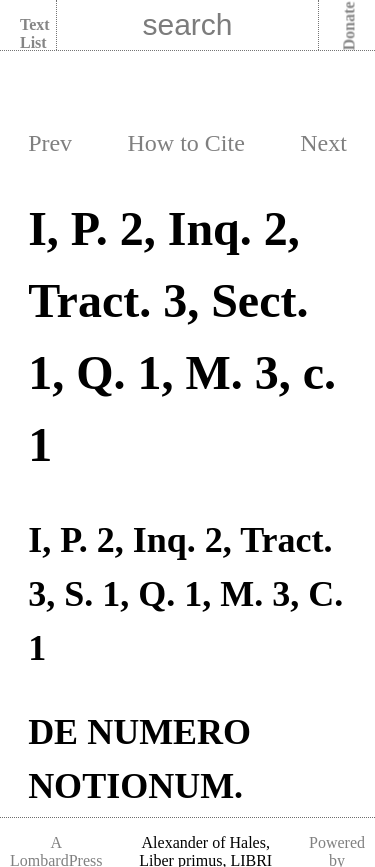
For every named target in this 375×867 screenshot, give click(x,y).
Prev (50, 143)
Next (323, 143)
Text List (35, 33)
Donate (349, 26)
